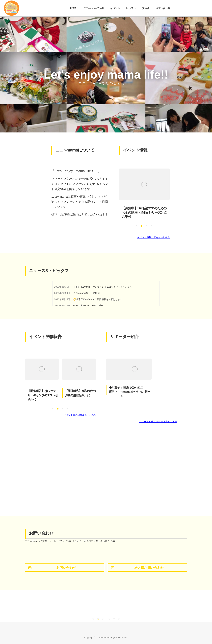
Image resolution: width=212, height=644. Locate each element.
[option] (144, 194)
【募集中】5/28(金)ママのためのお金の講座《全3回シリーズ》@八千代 (144, 213)
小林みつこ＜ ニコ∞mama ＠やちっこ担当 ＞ (161, 392)
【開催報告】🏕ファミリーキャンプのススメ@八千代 (43, 395)
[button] (136, 226)
